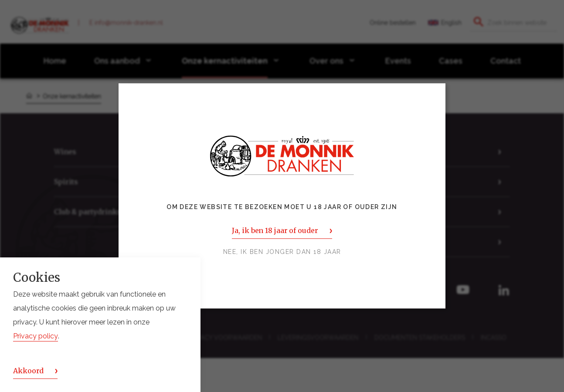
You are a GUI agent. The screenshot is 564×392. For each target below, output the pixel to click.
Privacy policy (36, 336)
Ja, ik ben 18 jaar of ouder (275, 231)
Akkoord (28, 371)
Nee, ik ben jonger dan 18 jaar (282, 252)
